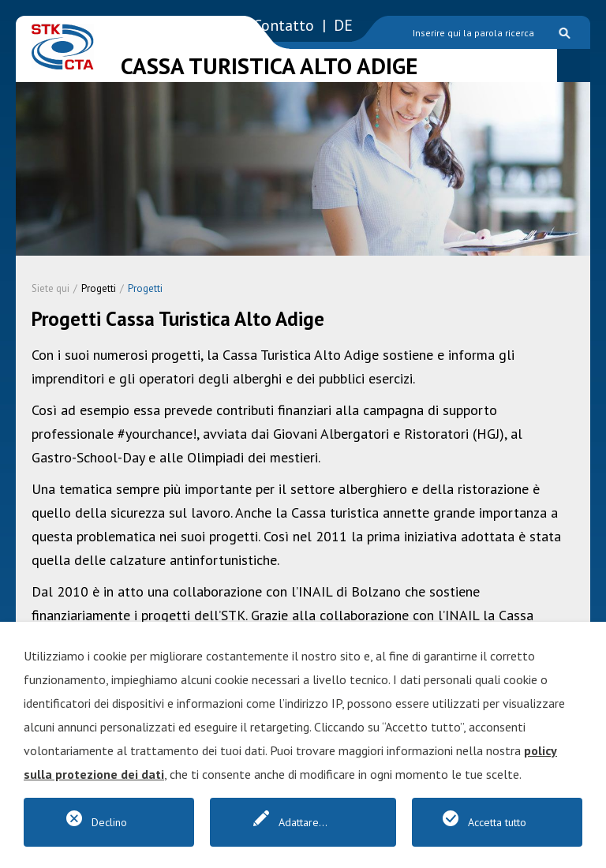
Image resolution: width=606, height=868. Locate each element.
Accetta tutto (497, 822)
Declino (109, 822)
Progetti (99, 288)
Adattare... (303, 822)
